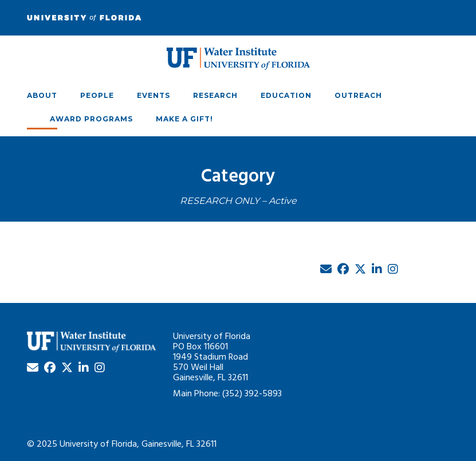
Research (215, 95)
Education (286, 95)
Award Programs (91, 119)
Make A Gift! (184, 119)
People (97, 95)
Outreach (358, 95)
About (42, 95)
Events (154, 95)
